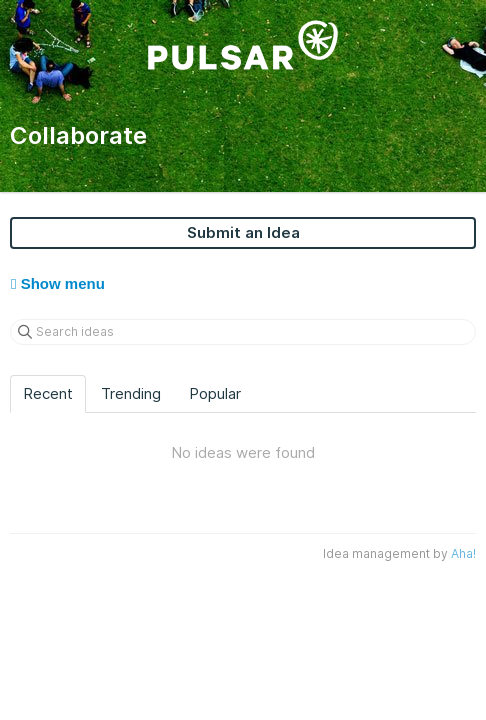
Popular (215, 393)
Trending (131, 393)
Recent (48, 393)
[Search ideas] (243, 332)
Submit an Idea (243, 232)
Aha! (463, 553)
